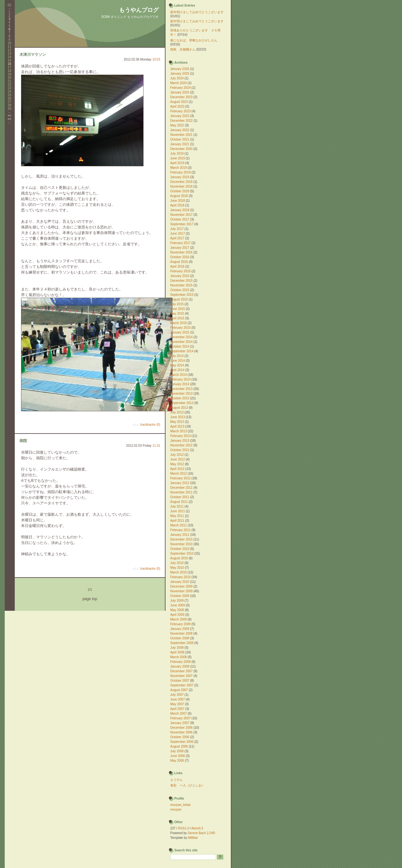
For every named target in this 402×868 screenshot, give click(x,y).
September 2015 (182, 295)
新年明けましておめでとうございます (197, 12)
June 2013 (178, 417)
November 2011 (181, 492)
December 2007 (181, 671)
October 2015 (180, 290)
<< (9, 119)
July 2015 (177, 304)
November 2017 (181, 215)
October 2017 (180, 219)
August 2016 (179, 262)
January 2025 (180, 74)
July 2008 (177, 648)
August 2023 (179, 102)
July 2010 (177, 563)
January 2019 (180, 177)
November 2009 (181, 591)
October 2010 (180, 549)
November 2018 (181, 186)
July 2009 (177, 601)
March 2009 (179, 619)
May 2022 (177, 125)
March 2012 (179, 474)
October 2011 (180, 497)
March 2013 (179, 431)
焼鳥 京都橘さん (183, 49)
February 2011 (180, 530)
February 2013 (180, 436)
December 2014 (181, 337)
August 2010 (179, 558)
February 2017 (180, 243)
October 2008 (180, 638)
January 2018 (180, 210)
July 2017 (177, 229)
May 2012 (177, 464)
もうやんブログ (139, 10)
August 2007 (179, 690)
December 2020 (181, 149)
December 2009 (181, 586)
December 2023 (181, 97)
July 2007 (177, 695)
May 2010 (177, 568)
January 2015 (180, 332)
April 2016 (177, 266)
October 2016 (180, 257)
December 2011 (181, 488)
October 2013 (180, 398)
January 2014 (180, 384)
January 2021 (180, 144)
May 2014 (177, 365)
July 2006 (177, 751)
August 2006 (179, 746)
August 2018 (179, 196)
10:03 (156, 59)
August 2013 (179, 408)
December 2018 (181, 182)
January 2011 (180, 535)
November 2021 (181, 135)
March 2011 (179, 525)
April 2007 (177, 709)
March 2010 (179, 572)
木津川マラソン (33, 55)
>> (9, 116)
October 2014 (180, 346)
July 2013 (177, 412)
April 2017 (177, 238)
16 (9, 64)
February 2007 (180, 718)
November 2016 (181, 252)
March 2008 (179, 657)
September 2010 (182, 554)
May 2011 (177, 516)
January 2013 (180, 441)
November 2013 (181, 394)
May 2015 (177, 314)
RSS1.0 (183, 828)
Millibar (193, 838)
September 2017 (182, 224)
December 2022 (181, 121)
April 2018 (177, 205)
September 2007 (182, 685)
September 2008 (182, 643)
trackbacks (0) (150, 425)
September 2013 (182, 403)
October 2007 (180, 681)
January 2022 (180, 130)
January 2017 (180, 248)
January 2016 (180, 276)
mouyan (176, 809)
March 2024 (179, 83)
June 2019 (178, 158)
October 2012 (180, 450)
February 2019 (180, 172)
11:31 (156, 446)
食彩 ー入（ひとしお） (187, 785)
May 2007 (177, 704)
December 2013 (181, 389)
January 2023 (180, 116)
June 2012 (178, 459)
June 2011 (178, 511)
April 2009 (177, 615)
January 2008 (180, 666)
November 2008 (181, 634)
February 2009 (180, 624)
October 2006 (180, 737)
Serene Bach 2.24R (201, 833)
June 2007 (178, 699)
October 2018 (180, 191)
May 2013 (177, 422)
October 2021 (180, 139)
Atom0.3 (197, 828)
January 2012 (180, 483)
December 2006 (181, 728)
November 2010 (181, 544)
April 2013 (177, 426)
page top (90, 599)
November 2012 (181, 445)
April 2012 (177, 469)
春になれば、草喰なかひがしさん (194, 40)
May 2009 (177, 610)
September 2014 (182, 351)
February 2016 (180, 271)
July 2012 (177, 455)
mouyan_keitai (180, 805)
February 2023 (180, 111)
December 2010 (181, 539)
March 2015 (179, 323)
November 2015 (181, 285)
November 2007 (181, 676)
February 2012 (180, 478)
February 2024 (180, 88)
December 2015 (181, 281)
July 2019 (177, 154)
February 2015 (180, 328)
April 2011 (177, 521)
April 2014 (177, 370)
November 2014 (181, 342)
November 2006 (181, 732)
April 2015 (177, 318)
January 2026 (180, 69)
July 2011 (177, 506)
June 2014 (178, 361)
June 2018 (178, 201)
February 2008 (180, 662)
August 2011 (179, 502)
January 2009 (180, 629)
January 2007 (180, 723)
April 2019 (177, 163)
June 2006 (178, 756)
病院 (23, 441)
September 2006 (182, 742)
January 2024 (180, 92)
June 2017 (178, 234)
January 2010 (180, 582)
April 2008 (177, 652)
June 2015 (178, 309)
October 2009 (180, 596)
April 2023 (177, 107)
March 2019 (179, 168)
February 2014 (180, 379)
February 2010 (180, 577)
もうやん (177, 780)
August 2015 (179, 299)
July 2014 (177, 356)
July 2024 (177, 78)
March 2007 (179, 714)
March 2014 (179, 375)
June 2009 (178, 605)
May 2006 (177, 761)
